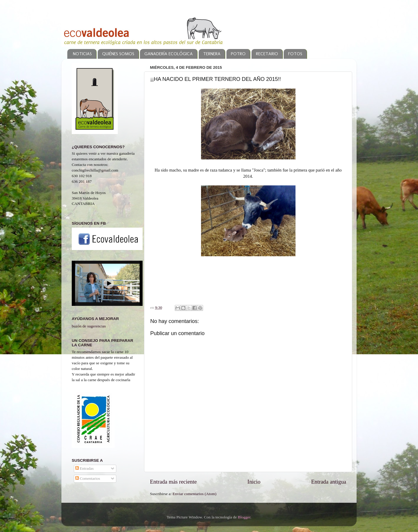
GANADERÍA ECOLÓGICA (169, 54)
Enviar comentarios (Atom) (195, 494)
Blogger (244, 517)
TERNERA (212, 54)
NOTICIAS (82, 54)
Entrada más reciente (173, 482)
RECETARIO (267, 54)
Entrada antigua (329, 482)
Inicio (254, 482)
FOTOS (295, 54)
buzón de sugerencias (89, 326)
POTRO (238, 54)
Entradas (85, 468)
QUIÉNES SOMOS (118, 54)
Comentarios (88, 478)
